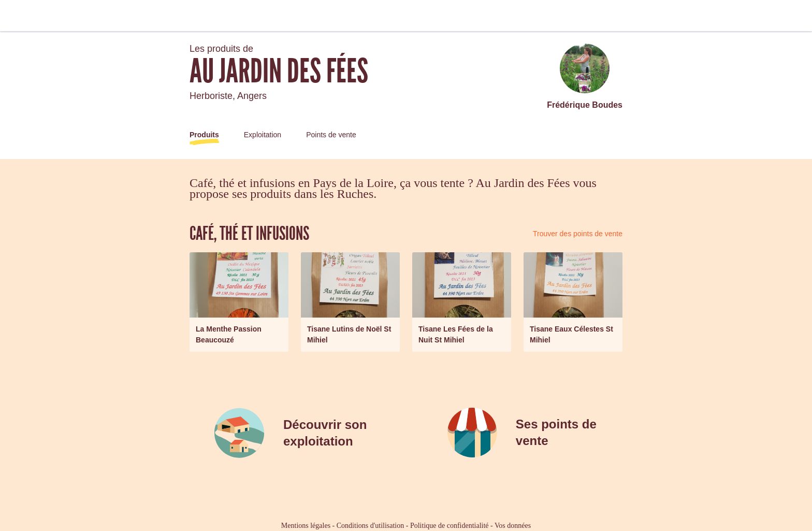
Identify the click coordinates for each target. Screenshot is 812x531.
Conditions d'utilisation (370, 526)
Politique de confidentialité (450, 526)
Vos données (513, 526)
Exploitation (263, 135)
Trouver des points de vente (578, 234)
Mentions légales (306, 526)
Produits (204, 135)
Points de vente (331, 135)
